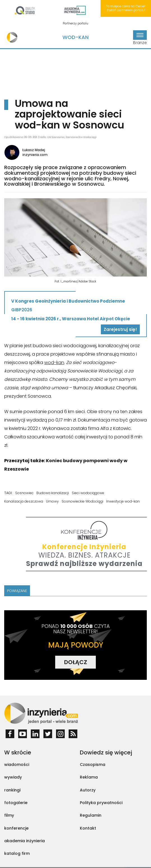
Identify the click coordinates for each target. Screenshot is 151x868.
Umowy (52, 501)
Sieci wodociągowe (88, 493)
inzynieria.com (35, 155)
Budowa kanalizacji (53, 493)
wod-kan (54, 362)
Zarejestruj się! (120, 329)
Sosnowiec (24, 493)
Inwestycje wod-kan (123, 501)
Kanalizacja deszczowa (24, 501)
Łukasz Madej (34, 150)
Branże (140, 38)
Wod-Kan (75, 37)
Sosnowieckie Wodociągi (83, 501)
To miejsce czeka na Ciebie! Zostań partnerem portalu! (126, 8)
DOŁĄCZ (76, 662)
